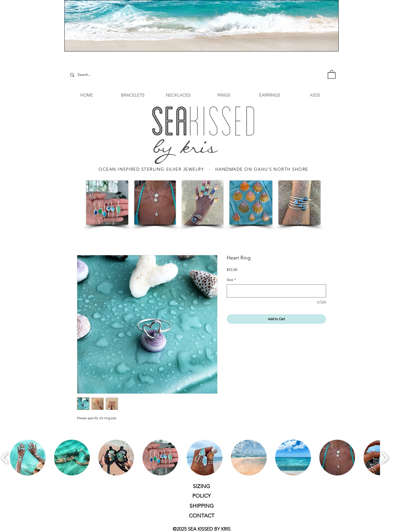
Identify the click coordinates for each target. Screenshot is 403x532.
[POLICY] (201, 496)
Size (231, 280)
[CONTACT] (201, 516)
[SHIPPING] (201, 506)
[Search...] (91, 75)
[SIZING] (201, 486)
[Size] (276, 291)
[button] (332, 74)
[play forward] (385, 458)
